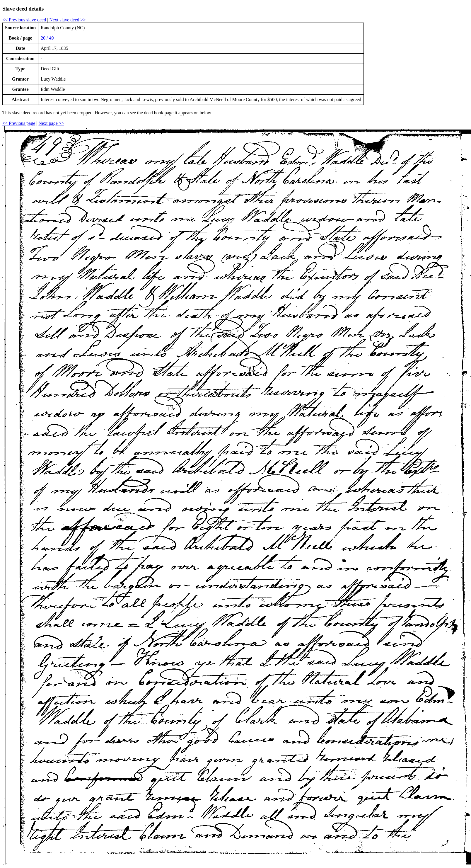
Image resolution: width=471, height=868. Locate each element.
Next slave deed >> (67, 20)
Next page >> (51, 123)
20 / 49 (47, 38)
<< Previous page (19, 123)
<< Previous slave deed (24, 20)
